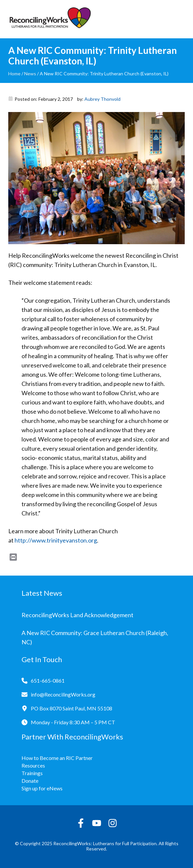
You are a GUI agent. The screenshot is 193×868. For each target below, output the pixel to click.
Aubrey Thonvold (102, 99)
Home (14, 74)
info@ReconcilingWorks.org (63, 694)
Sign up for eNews (42, 788)
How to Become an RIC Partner (57, 758)
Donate (30, 781)
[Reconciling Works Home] (50, 19)
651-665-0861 (48, 680)
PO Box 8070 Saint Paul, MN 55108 (72, 708)
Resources (33, 765)
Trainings (32, 773)
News (30, 74)
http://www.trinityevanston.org (56, 540)
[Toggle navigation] (180, 19)
